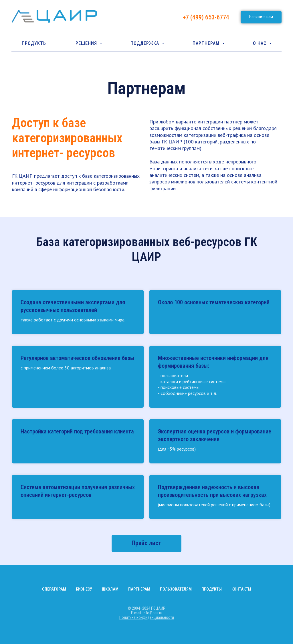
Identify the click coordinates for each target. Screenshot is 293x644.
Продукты (34, 43)
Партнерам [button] (207, 43)
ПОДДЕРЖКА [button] (145, 43)
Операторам (54, 589)
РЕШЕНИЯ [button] (87, 43)
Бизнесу (84, 589)
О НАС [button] (260, 43)
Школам (110, 589)
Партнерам (139, 589)
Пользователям (176, 589)
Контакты (241, 589)
